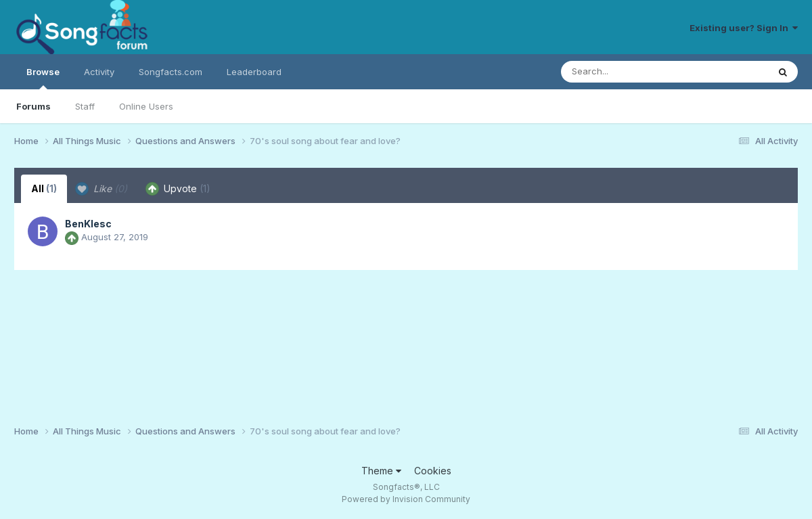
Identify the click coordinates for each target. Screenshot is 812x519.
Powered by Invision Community (406, 499)
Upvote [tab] (178, 189)
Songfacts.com (171, 72)
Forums (33, 106)
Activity (99, 72)
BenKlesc (88, 224)
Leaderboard (254, 72)
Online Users (146, 106)
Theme (381, 471)
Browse (43, 78)
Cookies (433, 471)
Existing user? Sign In (744, 28)
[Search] (628, 72)
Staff (85, 106)
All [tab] (44, 188)
